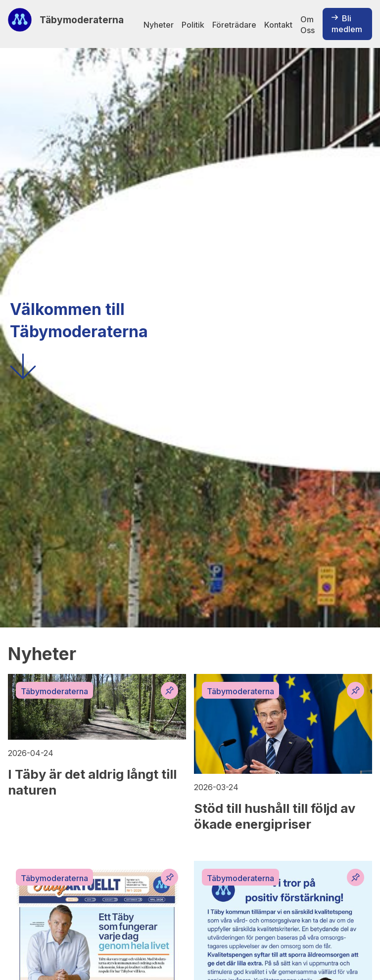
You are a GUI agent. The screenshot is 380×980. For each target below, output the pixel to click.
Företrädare (234, 25)
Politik (193, 25)
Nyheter (159, 25)
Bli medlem (347, 24)
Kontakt (278, 25)
